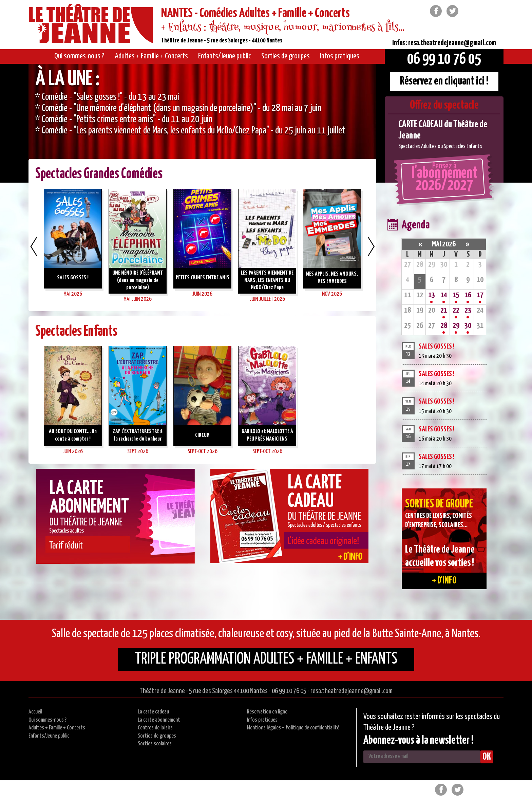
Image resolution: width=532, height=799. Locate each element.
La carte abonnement (159, 720)
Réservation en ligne (267, 712)
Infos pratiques (262, 720)
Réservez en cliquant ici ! (444, 81)
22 (456, 310)
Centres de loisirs (155, 728)
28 (444, 326)
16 (468, 295)
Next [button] (371, 246)
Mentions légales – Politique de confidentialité (293, 728)
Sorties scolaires (155, 744)
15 (456, 295)
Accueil (35, 712)
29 (456, 326)
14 (444, 295)
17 (480, 295)
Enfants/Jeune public (49, 736)
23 (468, 310)
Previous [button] (34, 246)
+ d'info (444, 581)
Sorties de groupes (157, 736)
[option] (202, 123)
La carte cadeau (153, 712)
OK (487, 757)
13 (432, 295)
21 (444, 310)
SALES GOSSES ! (436, 347)
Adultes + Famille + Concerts (57, 728)
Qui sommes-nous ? (47, 720)
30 (468, 326)
